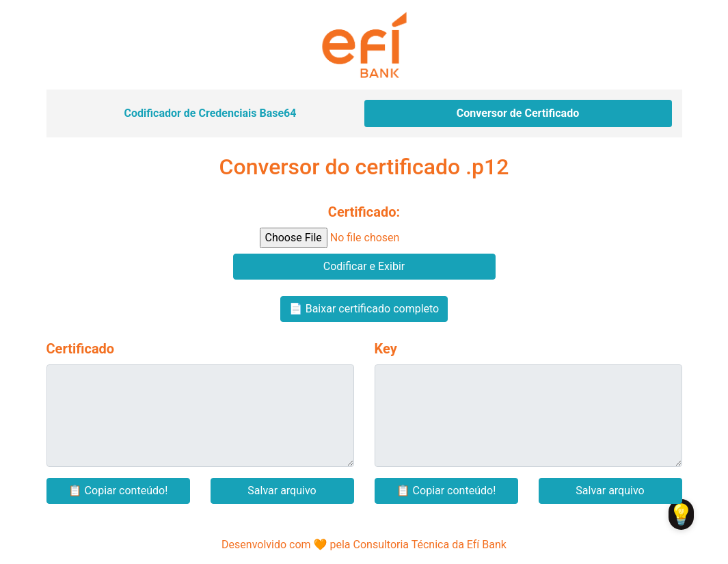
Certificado (81, 349)
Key (386, 349)
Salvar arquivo (282, 491)
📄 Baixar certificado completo (364, 309)
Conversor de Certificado (518, 113)
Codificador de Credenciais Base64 (211, 113)
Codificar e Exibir (364, 266)
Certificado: (364, 212)
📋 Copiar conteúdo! (118, 491)
